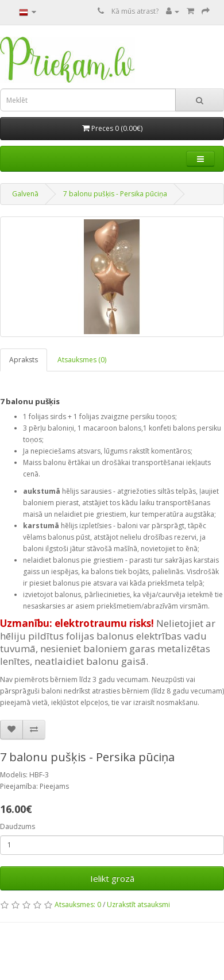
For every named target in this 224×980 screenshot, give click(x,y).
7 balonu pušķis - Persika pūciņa (115, 194)
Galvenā (25, 194)
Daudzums (18, 826)
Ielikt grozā (112, 878)
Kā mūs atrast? (135, 11)
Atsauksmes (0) (82, 360)
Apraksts (24, 360)
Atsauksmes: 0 (78, 905)
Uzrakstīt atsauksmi (138, 905)
